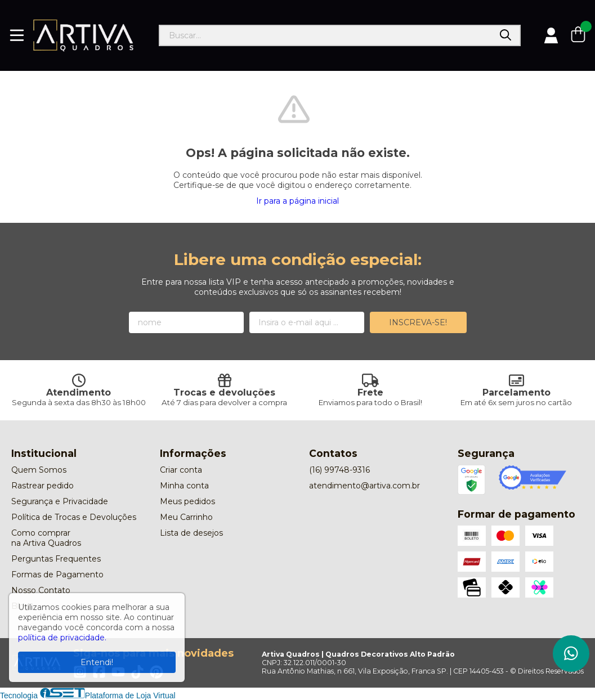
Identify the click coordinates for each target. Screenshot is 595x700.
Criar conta (181, 470)
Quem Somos (39, 470)
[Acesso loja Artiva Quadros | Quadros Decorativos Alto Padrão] (551, 35)
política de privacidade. (62, 638)
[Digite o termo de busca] (326, 35)
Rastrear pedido (42, 486)
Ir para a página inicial (297, 201)
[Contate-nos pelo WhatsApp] (571, 654)
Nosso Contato (41, 590)
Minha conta (184, 486)
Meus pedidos (187, 501)
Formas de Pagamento (57, 575)
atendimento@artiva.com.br (364, 486)
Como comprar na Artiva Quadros (46, 538)
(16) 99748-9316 (339, 470)
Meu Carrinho (186, 517)
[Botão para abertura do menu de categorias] (17, 35)
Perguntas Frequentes (56, 559)
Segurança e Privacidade (60, 501)
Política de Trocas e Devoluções (74, 517)
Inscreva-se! (418, 322)
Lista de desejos (191, 533)
